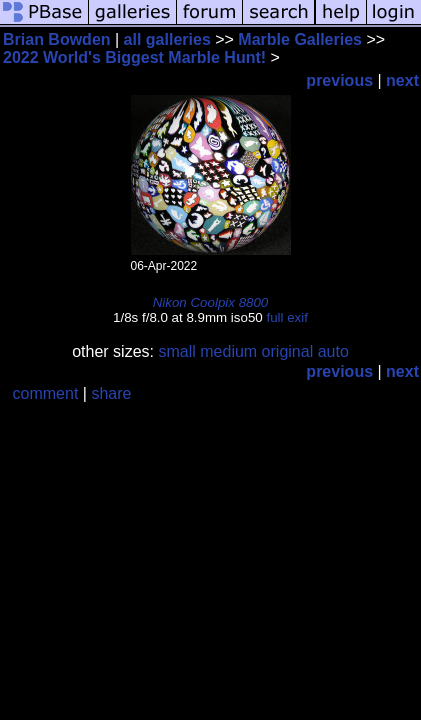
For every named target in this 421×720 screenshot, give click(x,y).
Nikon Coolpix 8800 (211, 302)
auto (333, 351)
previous (339, 80)
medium (228, 351)
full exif (286, 317)
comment (46, 393)
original (288, 351)
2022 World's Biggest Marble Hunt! (134, 57)
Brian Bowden (57, 39)
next (402, 80)
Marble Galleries (300, 39)
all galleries (167, 39)
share (111, 393)
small (176, 351)
